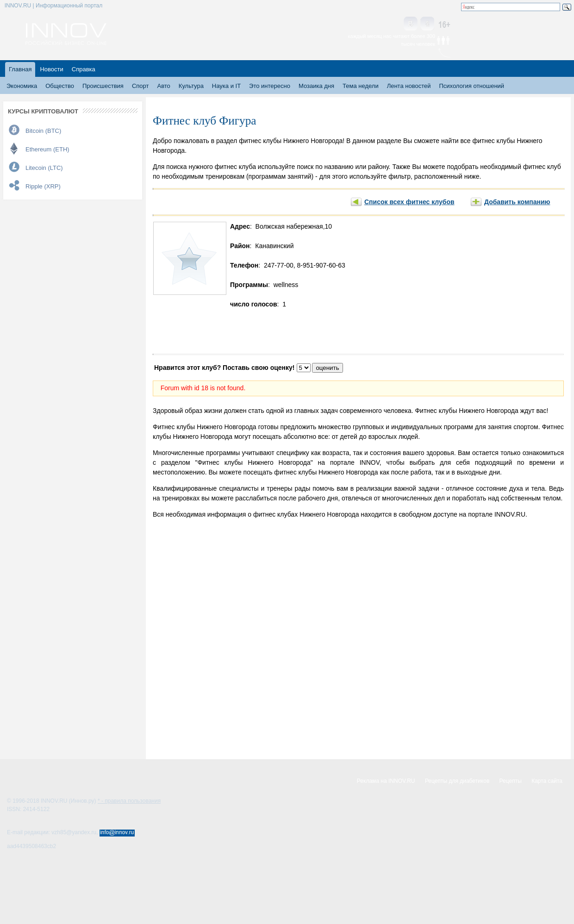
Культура (191, 86)
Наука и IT (226, 86)
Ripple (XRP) (43, 186)
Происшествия (103, 86)
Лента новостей (409, 86)
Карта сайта (547, 781)
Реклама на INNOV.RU (386, 781)
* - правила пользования (129, 801)
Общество (60, 86)
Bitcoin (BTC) (43, 131)
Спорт (140, 86)
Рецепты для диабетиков (457, 781)
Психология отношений (471, 86)
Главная (20, 69)
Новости (51, 69)
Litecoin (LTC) (44, 168)
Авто (163, 86)
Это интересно (270, 86)
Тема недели (361, 86)
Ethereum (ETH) (47, 149)
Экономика (22, 86)
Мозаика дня (316, 86)
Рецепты (511, 781)
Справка (84, 69)
